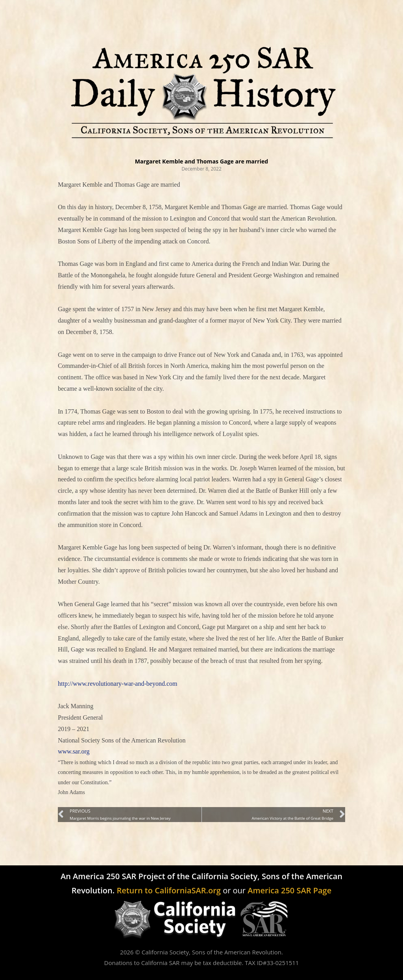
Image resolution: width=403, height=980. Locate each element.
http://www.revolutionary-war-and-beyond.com (117, 684)
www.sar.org (74, 751)
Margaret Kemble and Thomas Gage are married (201, 161)
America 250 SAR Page (289, 890)
